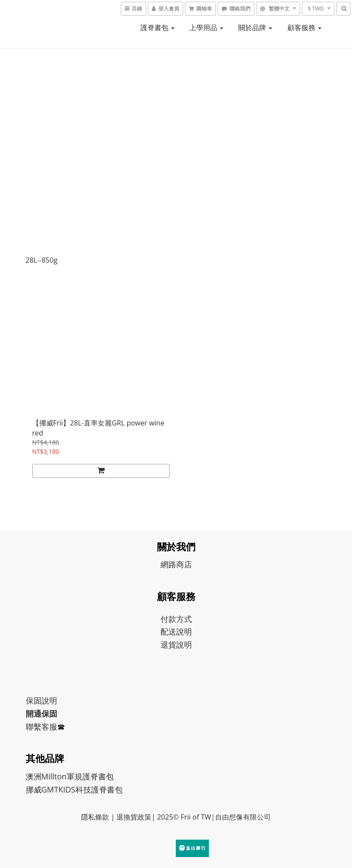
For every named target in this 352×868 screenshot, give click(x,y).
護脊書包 (157, 27)
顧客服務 (304, 27)
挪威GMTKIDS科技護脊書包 (74, 789)
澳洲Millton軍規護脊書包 (70, 776)
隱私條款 (95, 817)
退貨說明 (176, 645)
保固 (34, 700)
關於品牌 (255, 27)
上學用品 (206, 27)
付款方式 (176, 619)
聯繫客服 (41, 727)
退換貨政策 (134, 817)
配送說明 (176, 631)
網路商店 (176, 564)
